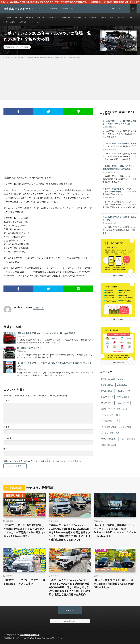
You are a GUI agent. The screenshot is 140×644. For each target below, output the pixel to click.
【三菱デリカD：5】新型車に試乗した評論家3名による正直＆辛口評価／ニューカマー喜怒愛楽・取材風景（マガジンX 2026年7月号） (25, 531)
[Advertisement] (70, 79)
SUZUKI (77, 17)
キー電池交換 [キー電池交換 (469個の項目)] (110, 421)
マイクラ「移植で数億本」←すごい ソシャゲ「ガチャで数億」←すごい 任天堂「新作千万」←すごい (119, 192)
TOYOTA (7, 17)
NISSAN (19, 17)
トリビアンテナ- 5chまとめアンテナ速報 (118, 113)
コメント (7, 400)
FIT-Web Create (34, 638)
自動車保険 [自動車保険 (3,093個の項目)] (109, 445)
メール (7, 438)
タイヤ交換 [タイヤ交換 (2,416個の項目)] (109, 427)
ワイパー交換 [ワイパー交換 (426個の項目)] (127, 439)
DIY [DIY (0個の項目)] (121, 379)
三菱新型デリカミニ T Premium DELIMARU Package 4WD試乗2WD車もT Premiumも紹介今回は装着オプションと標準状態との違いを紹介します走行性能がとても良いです (70, 532)
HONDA (30, 17)
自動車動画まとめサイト (30, 635)
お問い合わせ (25, 22)
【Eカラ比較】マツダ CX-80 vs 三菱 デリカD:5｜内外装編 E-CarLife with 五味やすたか (114, 584)
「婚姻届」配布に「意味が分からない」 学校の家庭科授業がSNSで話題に (119, 167)
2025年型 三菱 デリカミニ (29, 348)
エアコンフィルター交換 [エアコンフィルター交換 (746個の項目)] (114, 409)
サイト (6, 449)
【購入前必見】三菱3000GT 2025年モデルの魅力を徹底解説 (46, 333)
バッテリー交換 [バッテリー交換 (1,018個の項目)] (110, 433)
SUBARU (52, 17)
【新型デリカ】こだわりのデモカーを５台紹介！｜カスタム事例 (25, 582)
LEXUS (103, 17)
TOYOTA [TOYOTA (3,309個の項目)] (123, 403)
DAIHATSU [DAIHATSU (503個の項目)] (108, 379)
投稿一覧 (38, 308)
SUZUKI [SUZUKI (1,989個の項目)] (107, 403)
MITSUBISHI (90, 17)
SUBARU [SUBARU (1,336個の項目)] (123, 397)
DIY (131, 17)
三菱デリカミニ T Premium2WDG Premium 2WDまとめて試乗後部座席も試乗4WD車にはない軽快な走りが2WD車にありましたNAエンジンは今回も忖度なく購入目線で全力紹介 (69, 587)
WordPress (58, 638)
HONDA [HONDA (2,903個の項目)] (107, 385)
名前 (6, 427)
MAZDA (41, 17)
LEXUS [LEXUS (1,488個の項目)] (122, 385)
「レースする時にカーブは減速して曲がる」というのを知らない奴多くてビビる (119, 145)
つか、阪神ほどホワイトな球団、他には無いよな (119, 218)
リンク (37, 22)
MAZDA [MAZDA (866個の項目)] (107, 391)
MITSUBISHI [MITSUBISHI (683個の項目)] (123, 391)
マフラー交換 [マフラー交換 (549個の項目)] (109, 439)
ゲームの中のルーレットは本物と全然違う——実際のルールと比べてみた (119, 122)
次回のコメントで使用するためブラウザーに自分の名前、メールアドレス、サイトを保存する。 (44, 461)
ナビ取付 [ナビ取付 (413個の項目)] (125, 427)
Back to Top (70, 610)
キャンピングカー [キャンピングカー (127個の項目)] (111, 415)
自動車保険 (10, 22)
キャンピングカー (117, 17)
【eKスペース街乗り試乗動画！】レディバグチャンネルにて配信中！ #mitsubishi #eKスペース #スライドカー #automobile (115, 531)
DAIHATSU (65, 17)
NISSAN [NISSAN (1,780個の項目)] (107, 397)
